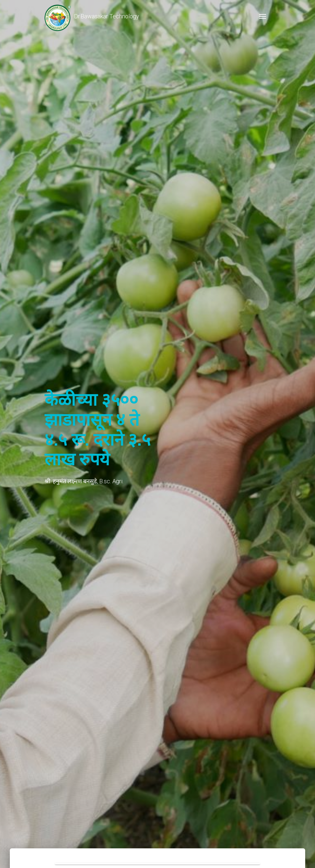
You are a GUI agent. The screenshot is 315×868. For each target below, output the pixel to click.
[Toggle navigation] (263, 16)
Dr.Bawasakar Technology (92, 16)
